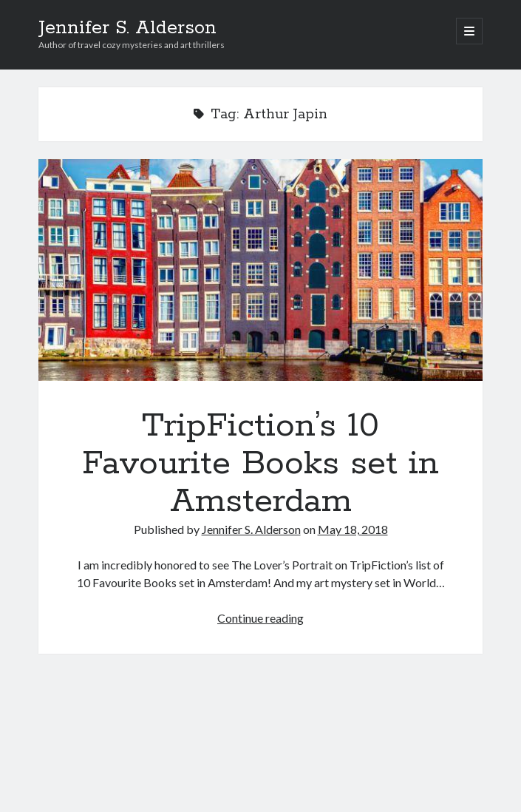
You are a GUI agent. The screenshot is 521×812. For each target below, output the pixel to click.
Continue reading (260, 618)
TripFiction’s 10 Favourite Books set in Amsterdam (260, 270)
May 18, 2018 (353, 529)
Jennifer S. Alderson (127, 28)
